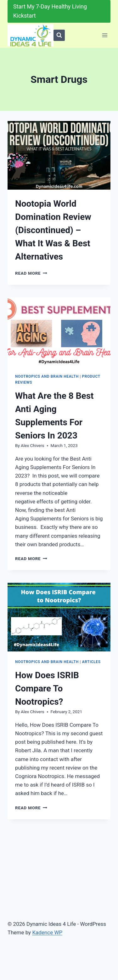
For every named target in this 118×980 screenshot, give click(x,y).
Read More (31, 273)
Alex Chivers (32, 445)
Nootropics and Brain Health (47, 376)
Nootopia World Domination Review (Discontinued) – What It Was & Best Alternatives (53, 230)
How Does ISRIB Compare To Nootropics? (47, 688)
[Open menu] (105, 35)
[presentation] (59, 155)
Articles (91, 662)
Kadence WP (47, 932)
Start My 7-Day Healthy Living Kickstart (50, 11)
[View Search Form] (59, 35)
